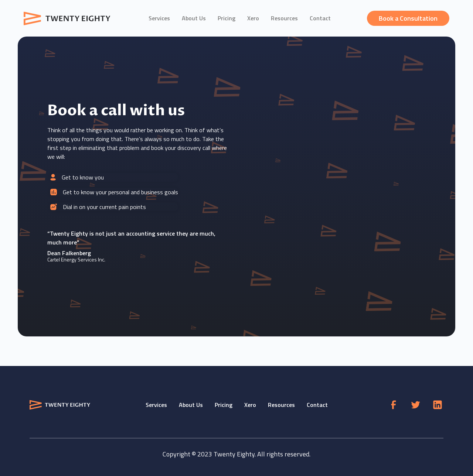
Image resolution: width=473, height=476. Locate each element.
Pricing (227, 18)
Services (159, 18)
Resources (284, 18)
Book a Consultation (408, 18)
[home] (68, 18)
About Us (194, 18)
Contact (320, 18)
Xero (253, 18)
